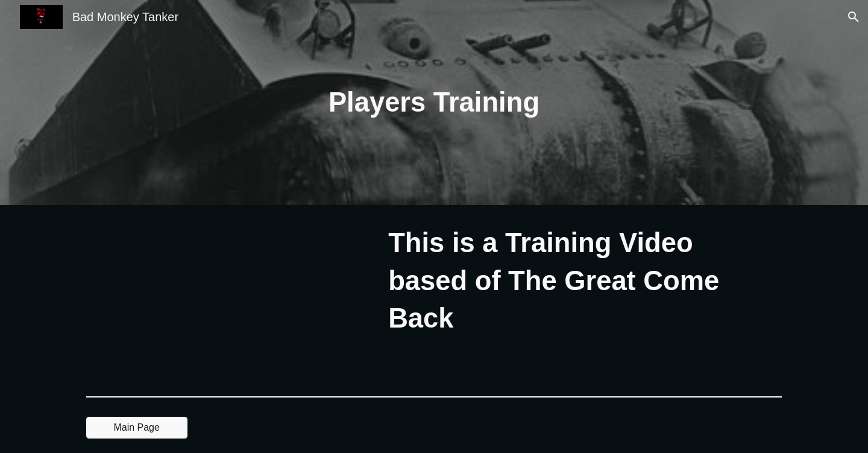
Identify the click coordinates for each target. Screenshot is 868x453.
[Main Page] (137, 428)
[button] (854, 17)
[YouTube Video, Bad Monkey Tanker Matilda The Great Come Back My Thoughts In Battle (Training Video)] (226, 298)
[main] (434, 103)
